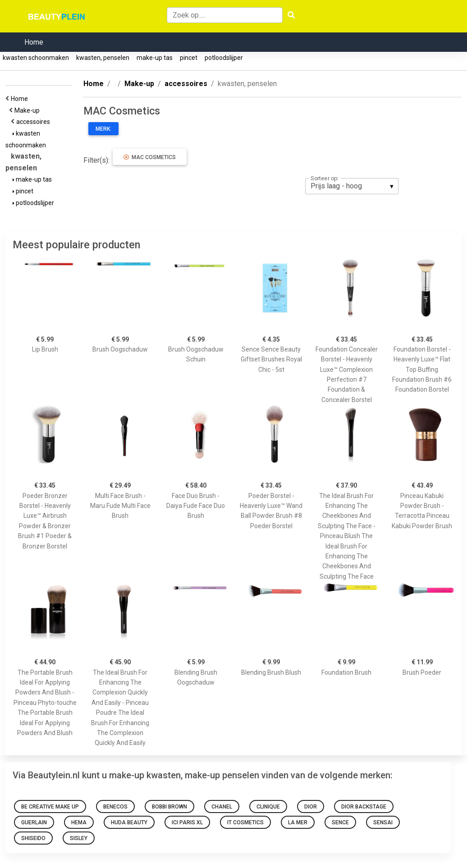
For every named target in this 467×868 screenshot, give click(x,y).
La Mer (298, 822)
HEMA (79, 822)
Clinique (268, 807)
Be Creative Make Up (50, 807)
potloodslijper (224, 58)
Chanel (222, 807)
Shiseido (33, 838)
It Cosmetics (245, 822)
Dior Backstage (364, 807)
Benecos (115, 807)
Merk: (103, 129)
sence (340, 822)
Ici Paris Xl (187, 822)
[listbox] (352, 186)
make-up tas (155, 58)
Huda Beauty (129, 822)
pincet (189, 58)
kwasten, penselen (103, 58)
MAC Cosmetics (150, 157)
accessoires (34, 122)
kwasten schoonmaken (36, 58)
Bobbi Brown (169, 807)
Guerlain (34, 822)
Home (34, 42)
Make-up (28, 110)
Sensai (383, 822)
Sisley (79, 838)
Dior (311, 807)
